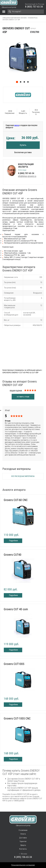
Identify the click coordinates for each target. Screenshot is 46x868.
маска (17, 125)
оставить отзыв (23, 397)
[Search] (26, 12)
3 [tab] (25, 83)
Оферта (23, 845)
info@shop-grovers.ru (27, 176)
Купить (23, 145)
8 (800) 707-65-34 (34, 7)
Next (45, 60)
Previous (1, 60)
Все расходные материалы (23, 476)
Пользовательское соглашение (23, 865)
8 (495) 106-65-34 (23, 857)
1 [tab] (18, 83)
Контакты (23, 849)
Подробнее (13, 541)
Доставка (23, 838)
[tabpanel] (23, 60)
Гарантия (23, 841)
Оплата (23, 834)
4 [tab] (29, 83)
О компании (23, 830)
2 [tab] (21, 83)
